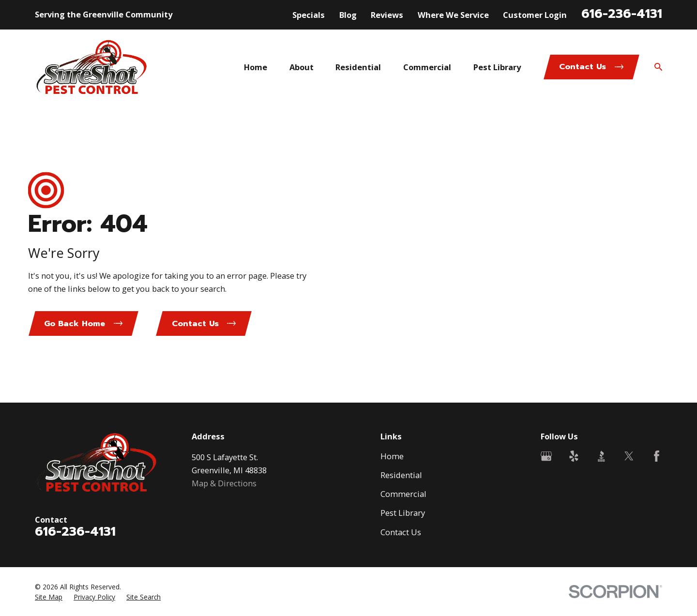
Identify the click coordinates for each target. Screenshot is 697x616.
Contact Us (401, 532)
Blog (348, 15)
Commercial (403, 494)
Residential (401, 475)
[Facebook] (657, 456)
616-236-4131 (622, 14)
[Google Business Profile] (546, 456)
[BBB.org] (601, 456)
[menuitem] (49, 597)
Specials (309, 15)
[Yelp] (574, 456)
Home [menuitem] (256, 67)
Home (392, 456)
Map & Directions (224, 483)
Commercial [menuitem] (427, 67)
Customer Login (535, 15)
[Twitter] (629, 456)
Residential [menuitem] (358, 67)
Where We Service (453, 15)
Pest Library (403, 513)
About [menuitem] (302, 67)
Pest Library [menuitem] (497, 67)
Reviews (387, 15)
